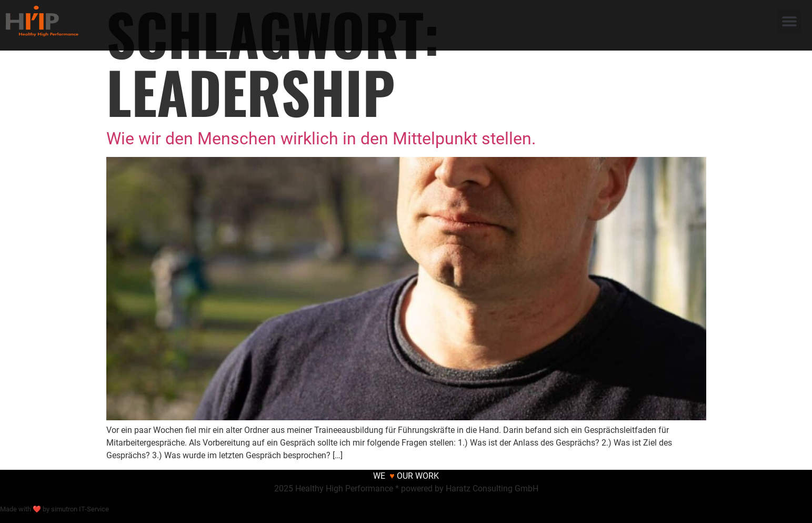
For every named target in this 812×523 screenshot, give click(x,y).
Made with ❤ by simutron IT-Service (54, 509)
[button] (789, 21)
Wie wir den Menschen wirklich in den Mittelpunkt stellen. (321, 139)
